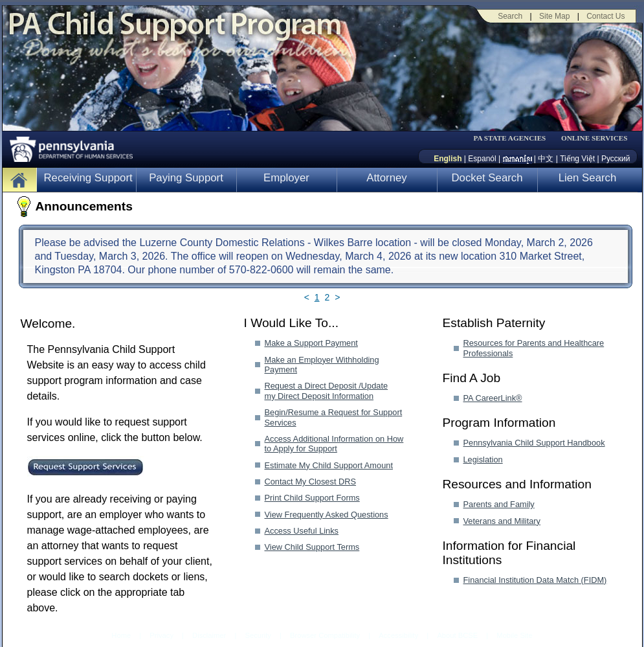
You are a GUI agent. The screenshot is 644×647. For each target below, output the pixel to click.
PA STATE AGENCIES (509, 138)
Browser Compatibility (325, 635)
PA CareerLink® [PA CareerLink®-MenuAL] (493, 398)
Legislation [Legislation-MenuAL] (483, 460)
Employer (286, 178)
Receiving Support (88, 178)
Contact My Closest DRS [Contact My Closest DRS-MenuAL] (311, 482)
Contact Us (605, 16)
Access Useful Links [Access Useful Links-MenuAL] (302, 531)
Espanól (482, 159)
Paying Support (186, 178)
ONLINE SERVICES (594, 138)
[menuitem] (514, 138)
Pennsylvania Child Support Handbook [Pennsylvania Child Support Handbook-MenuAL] (534, 443)
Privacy (161, 636)
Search (510, 16)
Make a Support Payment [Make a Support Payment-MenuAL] (311, 343)
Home (121, 635)
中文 (546, 159)
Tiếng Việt (577, 159)
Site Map (554, 16)
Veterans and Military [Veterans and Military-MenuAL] (502, 521)
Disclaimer (209, 635)
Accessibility (398, 635)
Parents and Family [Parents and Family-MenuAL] (499, 504)
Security (258, 635)
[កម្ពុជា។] (517, 159)
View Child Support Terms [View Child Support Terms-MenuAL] (312, 547)
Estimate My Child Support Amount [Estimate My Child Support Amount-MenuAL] (329, 465)
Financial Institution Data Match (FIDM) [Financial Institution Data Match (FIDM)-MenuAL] (535, 580)
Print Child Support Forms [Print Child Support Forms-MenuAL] (312, 498)
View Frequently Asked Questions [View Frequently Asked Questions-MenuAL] (327, 515)
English (448, 159)
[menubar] (514, 138)
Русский (616, 159)
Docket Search (487, 178)
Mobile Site (514, 635)
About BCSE (457, 635)
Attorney (387, 178)
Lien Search (588, 178)
